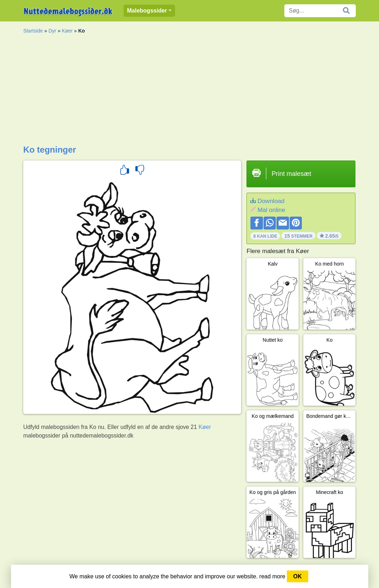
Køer (67, 31)
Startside (33, 31)
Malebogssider (147, 11)
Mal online (271, 210)
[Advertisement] (189, 91)
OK (298, 576)
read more (272, 576)
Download (271, 201)
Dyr (53, 31)
